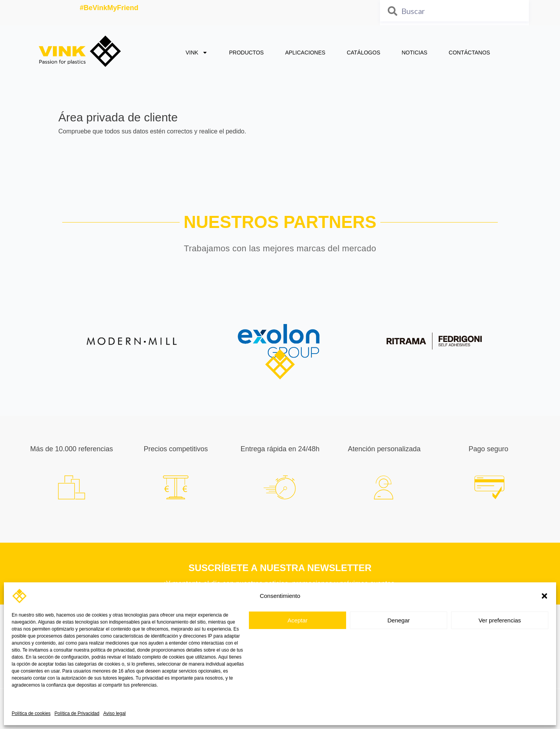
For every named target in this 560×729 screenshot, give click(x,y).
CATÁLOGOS (364, 53)
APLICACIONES (305, 53)
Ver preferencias (500, 620)
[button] (544, 596)
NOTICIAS (415, 53)
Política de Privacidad (77, 713)
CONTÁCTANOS (469, 53)
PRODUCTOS (246, 53)
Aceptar (297, 620)
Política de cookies (31, 713)
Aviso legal (114, 713)
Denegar (399, 620)
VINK (197, 53)
